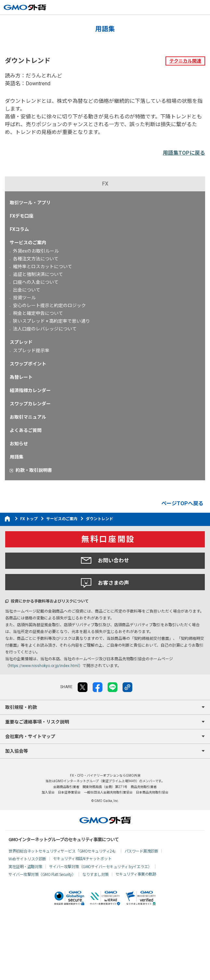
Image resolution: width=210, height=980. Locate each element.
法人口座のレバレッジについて (45, 329)
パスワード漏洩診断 (141, 851)
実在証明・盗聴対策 (25, 866)
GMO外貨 (105, 820)
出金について (27, 290)
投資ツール (24, 298)
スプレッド (21, 342)
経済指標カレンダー (30, 390)
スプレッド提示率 (31, 351)
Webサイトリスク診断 (27, 859)
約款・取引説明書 (34, 470)
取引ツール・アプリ (30, 203)
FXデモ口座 (22, 216)
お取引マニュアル (28, 417)
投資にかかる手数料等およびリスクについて (50, 601)
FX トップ (29, 519)
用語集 (17, 457)
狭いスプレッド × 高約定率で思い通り (52, 321)
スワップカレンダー (30, 404)
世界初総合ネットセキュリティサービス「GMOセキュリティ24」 (63, 851)
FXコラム (19, 229)
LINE (112, 687)
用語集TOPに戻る (184, 153)
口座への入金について (36, 282)
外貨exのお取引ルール (36, 251)
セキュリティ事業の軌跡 (136, 874)
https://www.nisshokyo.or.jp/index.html (44, 666)
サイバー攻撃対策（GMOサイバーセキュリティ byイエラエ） (100, 866)
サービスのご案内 (28, 243)
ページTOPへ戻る (182, 503)
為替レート (21, 377)
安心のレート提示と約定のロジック (49, 305)
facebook (98, 687)
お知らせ (19, 444)
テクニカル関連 (185, 61)
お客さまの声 (105, 583)
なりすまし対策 (95, 874)
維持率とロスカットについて (43, 267)
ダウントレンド (99, 519)
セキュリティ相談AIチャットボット (82, 858)
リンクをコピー (127, 687)
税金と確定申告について (38, 313)
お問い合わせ (105, 560)
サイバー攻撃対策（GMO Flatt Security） (42, 874)
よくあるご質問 (26, 430)
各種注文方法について (36, 259)
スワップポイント (28, 364)
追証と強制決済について (38, 274)
